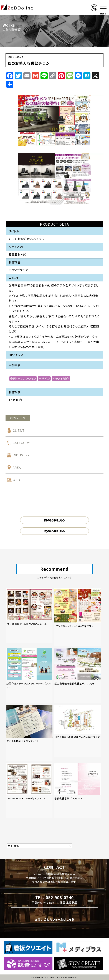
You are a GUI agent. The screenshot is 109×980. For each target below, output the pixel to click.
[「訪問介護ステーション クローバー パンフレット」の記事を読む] (29, 676)
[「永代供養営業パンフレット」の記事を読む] (77, 790)
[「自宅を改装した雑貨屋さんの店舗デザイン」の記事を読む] (77, 731)
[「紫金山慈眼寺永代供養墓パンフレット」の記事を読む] (77, 676)
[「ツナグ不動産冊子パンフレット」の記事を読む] (29, 733)
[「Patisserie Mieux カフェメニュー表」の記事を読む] (29, 616)
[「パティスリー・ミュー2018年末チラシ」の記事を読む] (77, 617)
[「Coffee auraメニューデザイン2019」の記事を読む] (29, 790)
